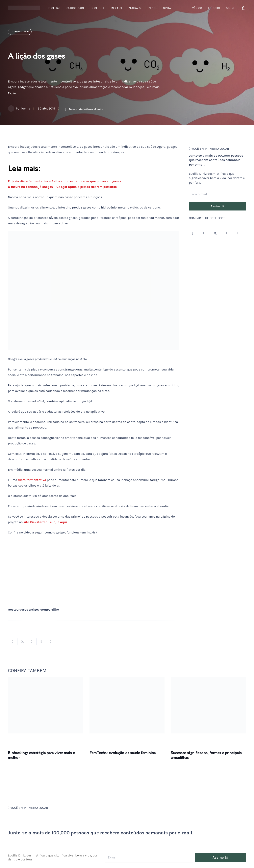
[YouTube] (226, 233)
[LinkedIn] (237, 233)
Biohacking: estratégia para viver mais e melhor (41, 755)
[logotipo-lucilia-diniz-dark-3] (24, 8)
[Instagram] (193, 233)
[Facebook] (204, 233)
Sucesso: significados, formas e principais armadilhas (206, 755)
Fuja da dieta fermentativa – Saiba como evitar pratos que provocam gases (64, 181)
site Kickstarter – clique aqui (45, 522)
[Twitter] (215, 233)
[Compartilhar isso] (13, 642)
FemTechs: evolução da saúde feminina (123, 753)
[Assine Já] (217, 206)
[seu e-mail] (217, 194)
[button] (243, 8)
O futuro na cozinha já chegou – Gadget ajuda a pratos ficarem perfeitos (62, 187)
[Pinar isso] (41, 642)
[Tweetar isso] (22, 642)
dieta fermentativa (32, 480)
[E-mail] (149, 858)
